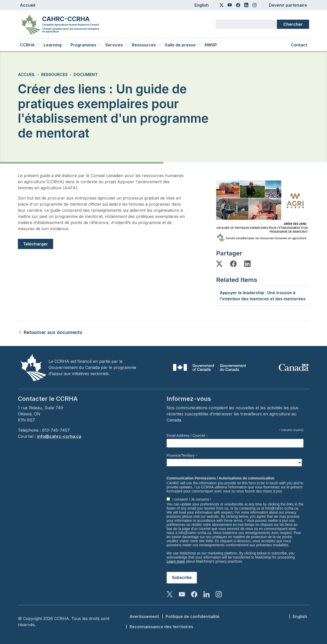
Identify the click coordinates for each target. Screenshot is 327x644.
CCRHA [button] (30, 45)
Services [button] (116, 45)
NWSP (211, 45)
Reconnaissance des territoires (161, 627)
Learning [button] (55, 45)
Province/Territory (182, 456)
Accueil (28, 5)
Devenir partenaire (288, 5)
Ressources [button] (146, 45)
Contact (299, 45)
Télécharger (36, 244)
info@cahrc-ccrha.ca (59, 436)
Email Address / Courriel (187, 436)
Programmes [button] (86, 45)
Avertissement (144, 616)
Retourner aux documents (50, 332)
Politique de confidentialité (192, 616)
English (202, 5)
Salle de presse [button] (183, 45)
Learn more (176, 561)
